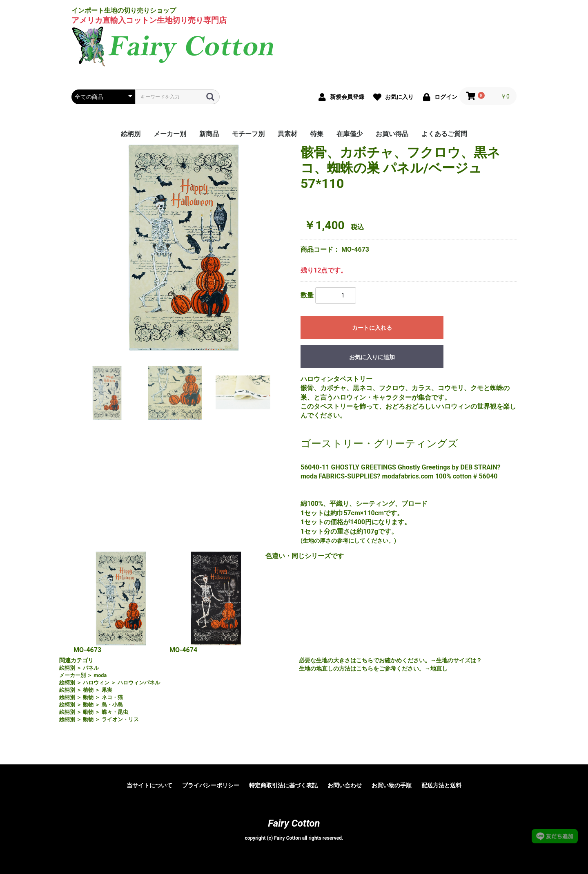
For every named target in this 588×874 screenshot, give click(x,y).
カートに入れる (372, 328)
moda (100, 675)
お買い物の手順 (392, 785)
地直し (439, 668)
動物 (88, 697)
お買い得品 (392, 134)
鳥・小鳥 (112, 705)
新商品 (209, 134)
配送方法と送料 (441, 785)
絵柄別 (131, 134)
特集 (317, 134)
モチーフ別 (248, 134)
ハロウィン (96, 683)
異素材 (287, 134)
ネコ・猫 (112, 697)
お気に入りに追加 (372, 357)
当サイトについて (149, 785)
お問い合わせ (345, 785)
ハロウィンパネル (139, 683)
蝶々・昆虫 (115, 712)
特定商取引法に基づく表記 (283, 785)
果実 (107, 690)
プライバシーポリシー (211, 785)
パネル (91, 668)
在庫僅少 (350, 134)
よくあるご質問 (444, 134)
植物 (88, 690)
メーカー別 (170, 134)
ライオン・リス (120, 719)
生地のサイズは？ (459, 660)
